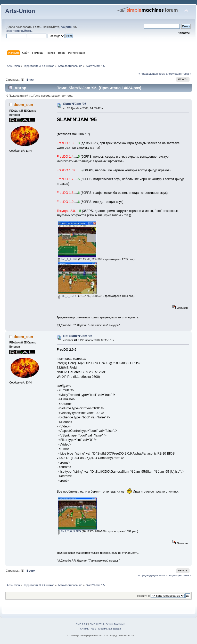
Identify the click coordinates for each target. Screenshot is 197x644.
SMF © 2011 (97, 624)
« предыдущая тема (152, 74)
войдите (66, 27)
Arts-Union (20, 11)
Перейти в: (143, 596)
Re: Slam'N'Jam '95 (78, 336)
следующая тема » (179, 74)
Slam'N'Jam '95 (75, 104)
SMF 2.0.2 (82, 624)
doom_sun (23, 105)
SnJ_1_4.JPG (68, 259)
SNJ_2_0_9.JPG (69, 531)
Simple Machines (115, 624)
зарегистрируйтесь (19, 31)
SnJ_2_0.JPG (68, 296)
